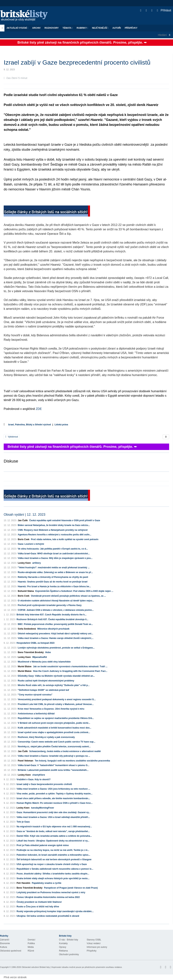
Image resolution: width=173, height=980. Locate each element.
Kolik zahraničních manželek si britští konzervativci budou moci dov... (55, 728)
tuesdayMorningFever (43, 808)
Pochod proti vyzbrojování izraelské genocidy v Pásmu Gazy (50, 605)
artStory (37, 563)
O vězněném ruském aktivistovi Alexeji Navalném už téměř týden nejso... (56, 601)
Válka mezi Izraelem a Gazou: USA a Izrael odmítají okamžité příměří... (53, 817)
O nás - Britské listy (69, 940)
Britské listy (26, 16)
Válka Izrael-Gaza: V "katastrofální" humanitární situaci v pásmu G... (54, 765)
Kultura (4, 947)
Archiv (36, 28)
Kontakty (63, 943)
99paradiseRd (40, 657)
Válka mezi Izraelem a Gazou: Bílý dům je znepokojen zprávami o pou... (55, 558)
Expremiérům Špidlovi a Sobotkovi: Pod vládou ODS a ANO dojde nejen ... (74, 591)
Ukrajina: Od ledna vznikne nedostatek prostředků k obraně (48, 916)
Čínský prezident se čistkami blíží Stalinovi (39, 902)
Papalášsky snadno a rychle (46, 883)
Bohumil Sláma (26, 591)
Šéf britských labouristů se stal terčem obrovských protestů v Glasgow (54, 860)
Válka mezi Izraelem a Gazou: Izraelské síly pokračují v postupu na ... (54, 756)
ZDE (39, 409)
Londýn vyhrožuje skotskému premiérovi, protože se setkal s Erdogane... (56, 648)
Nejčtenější (100, 28)
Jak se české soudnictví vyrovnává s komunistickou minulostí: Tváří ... (70, 667)
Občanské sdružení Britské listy (36, 967)
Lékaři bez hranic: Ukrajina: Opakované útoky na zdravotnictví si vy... (53, 841)
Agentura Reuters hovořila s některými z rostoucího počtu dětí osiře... (55, 535)
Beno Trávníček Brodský (31, 652)
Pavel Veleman (26, 761)
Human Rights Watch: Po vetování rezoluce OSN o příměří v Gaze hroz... (55, 803)
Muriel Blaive (25, 667)
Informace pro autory (97, 947)
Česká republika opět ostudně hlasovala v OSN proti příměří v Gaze (65, 520)
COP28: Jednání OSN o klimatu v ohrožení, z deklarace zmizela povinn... (56, 610)
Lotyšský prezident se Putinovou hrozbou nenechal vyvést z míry (51, 892)
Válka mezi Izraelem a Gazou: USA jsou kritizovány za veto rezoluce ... (53, 789)
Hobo (48, 652)
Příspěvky (131, 28)
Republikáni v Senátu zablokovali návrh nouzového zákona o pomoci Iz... (55, 869)
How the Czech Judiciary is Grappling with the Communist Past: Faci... (70, 671)
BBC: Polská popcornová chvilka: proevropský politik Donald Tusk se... (55, 624)
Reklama (63, 951)
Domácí (31, 940)
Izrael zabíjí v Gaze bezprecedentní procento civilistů (44, 784)
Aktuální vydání (17, 28)
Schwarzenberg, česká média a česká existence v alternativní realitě (65, 751)
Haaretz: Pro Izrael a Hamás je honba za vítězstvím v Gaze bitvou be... (54, 586)
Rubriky (82, 28)
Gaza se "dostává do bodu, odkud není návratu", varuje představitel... (53, 831)
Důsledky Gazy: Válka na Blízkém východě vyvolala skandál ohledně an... (56, 676)
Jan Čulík (23, 520)
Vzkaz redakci (94, 943)
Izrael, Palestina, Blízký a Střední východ (29, 425)
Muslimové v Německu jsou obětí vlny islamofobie (44, 662)
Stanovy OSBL (94, 940)
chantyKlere (39, 775)
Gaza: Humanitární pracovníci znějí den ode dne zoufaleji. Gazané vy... (53, 812)
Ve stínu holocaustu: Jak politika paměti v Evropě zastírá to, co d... (53, 549)
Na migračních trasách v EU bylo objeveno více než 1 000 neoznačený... (54, 827)
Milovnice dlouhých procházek (53, 629)
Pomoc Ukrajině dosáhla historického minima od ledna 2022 (48, 897)
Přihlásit (164, 10)
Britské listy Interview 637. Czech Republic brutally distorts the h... (52, 615)
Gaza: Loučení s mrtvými (31, 544)
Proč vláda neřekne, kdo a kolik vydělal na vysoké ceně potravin (65, 539)
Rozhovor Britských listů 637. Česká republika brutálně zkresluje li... (52, 619)
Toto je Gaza (23, 822)
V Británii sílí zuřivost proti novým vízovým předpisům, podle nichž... (54, 723)
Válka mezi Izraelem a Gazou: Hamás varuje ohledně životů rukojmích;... (56, 638)
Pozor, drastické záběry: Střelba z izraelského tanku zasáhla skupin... (53, 874)
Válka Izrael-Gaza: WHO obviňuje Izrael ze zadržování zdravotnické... (54, 554)
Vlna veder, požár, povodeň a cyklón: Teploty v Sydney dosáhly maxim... (55, 794)
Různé (31, 951)
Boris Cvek (24, 539)
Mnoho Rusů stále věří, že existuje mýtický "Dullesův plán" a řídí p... (54, 685)
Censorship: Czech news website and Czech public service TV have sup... (57, 742)
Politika (31, 943)
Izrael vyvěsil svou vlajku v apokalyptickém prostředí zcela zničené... (54, 732)
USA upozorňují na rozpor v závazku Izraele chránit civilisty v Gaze (52, 864)
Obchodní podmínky (69, 954)
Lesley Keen (24, 563)
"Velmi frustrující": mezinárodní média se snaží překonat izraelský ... (54, 568)
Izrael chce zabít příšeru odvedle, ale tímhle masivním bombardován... (53, 798)
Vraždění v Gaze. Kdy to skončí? (34, 779)
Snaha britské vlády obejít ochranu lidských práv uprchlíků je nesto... (53, 878)
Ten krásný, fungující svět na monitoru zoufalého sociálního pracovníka (72, 761)
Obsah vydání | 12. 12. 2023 (25, 515)
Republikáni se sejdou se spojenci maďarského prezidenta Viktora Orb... (56, 718)
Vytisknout (12, 437)
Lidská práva (61, 425)
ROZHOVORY (52, 28)
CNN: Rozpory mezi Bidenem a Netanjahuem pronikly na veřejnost (53, 530)
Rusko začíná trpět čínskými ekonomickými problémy (46, 681)
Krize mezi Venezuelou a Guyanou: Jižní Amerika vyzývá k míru (51, 709)
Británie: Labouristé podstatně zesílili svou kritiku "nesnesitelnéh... (53, 770)
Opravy (63, 947)
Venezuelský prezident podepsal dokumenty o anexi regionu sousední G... (57, 699)
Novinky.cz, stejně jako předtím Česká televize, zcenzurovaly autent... (54, 747)
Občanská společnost (11, 951)
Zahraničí (5, 940)
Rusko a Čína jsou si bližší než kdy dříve (38, 907)
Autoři (117, 28)
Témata (68, 28)
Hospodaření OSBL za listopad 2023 (36, 643)
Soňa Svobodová (27, 629)
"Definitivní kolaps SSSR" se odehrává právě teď (44, 690)
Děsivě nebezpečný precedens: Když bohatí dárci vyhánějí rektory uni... (56, 634)
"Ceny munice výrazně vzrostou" (35, 695)
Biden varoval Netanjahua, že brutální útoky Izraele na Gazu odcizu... (54, 525)
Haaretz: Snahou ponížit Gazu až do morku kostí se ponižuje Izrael (53, 582)
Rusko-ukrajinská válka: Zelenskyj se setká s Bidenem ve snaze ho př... (55, 572)
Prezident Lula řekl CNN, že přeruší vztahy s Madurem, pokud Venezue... (56, 704)
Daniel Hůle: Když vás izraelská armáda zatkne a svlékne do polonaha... (54, 836)
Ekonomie (5, 943)
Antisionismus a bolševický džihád (36, 714)
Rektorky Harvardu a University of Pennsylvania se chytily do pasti (53, 577)
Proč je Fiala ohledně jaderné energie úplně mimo (43, 845)
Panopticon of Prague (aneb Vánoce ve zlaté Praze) (71, 888)
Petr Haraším (23, 883)
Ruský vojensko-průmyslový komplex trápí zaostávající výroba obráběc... (55, 911)
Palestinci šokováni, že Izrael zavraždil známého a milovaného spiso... (53, 855)
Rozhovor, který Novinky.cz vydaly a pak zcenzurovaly (46, 737)
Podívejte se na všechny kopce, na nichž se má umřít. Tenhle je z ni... (53, 850)
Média (31, 947)
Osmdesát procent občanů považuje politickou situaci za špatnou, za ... (68, 596)
